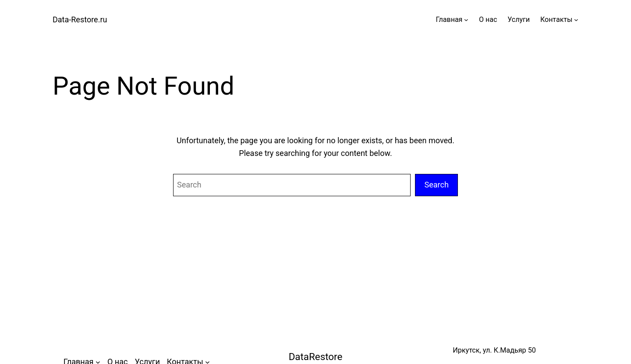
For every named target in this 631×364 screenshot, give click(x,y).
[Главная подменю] (466, 20)
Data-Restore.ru (80, 19)
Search (436, 185)
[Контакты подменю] (576, 20)
